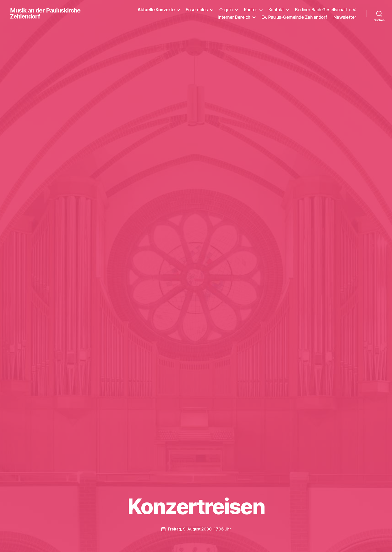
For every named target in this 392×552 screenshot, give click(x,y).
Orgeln (226, 10)
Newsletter (345, 17)
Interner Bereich (234, 17)
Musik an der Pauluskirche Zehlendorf (45, 13)
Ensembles (197, 10)
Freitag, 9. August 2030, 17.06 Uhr (199, 529)
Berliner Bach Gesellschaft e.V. (326, 10)
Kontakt (276, 10)
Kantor (251, 10)
